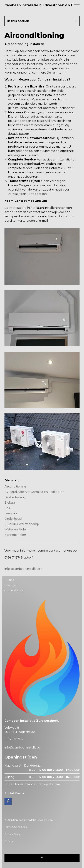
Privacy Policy (12, 834)
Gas (7, 508)
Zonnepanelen (15, 535)
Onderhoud (13, 519)
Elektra (10, 503)
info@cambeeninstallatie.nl (24, 569)
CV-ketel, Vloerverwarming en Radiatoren (34, 492)
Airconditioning (15, 487)
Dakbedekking (15, 497)
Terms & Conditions (16, 827)
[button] (42, 858)
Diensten (11, 480)
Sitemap (9, 841)
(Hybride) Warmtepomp (22, 524)
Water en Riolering (18, 529)
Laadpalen (12, 513)
